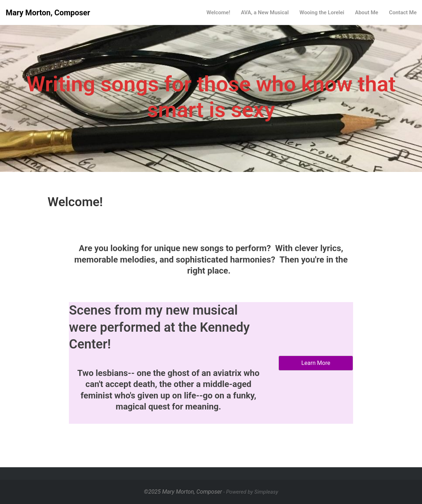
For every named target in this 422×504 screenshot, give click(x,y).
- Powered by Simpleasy (251, 492)
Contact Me (403, 12)
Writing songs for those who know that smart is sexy (211, 97)
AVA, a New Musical (265, 12)
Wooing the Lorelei (322, 12)
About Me (366, 12)
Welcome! (218, 12)
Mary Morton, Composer (48, 13)
